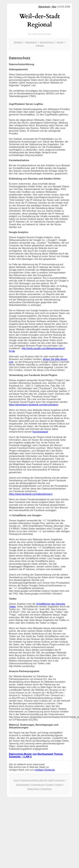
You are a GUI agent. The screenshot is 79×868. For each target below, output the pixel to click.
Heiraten (40, 46)
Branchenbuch (47, 42)
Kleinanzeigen (23, 785)
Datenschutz (33, 789)
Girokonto (60, 780)
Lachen (58, 785)
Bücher (60, 42)
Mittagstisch (31, 42)
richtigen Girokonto (45, 770)
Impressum (46, 789)
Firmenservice (38, 785)
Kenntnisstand (40, 432)
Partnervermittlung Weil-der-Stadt (37, 780)
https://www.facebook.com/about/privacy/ (31, 494)
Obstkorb (18, 42)
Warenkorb (44, 7)
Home (16, 780)
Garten (50, 785)
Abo (54, 7)
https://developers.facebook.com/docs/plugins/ (34, 405)
